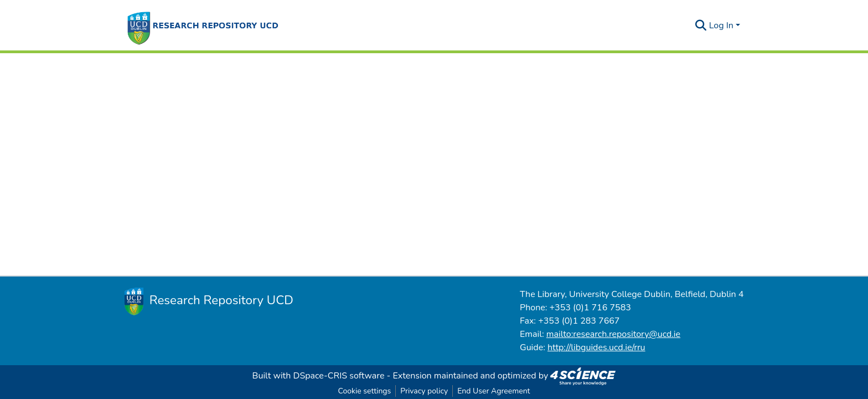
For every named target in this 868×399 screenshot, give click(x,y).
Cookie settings (364, 391)
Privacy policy (424, 391)
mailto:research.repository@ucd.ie (613, 334)
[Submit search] (701, 25)
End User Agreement (494, 391)
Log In (721, 25)
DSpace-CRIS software (339, 376)
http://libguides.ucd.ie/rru (596, 347)
